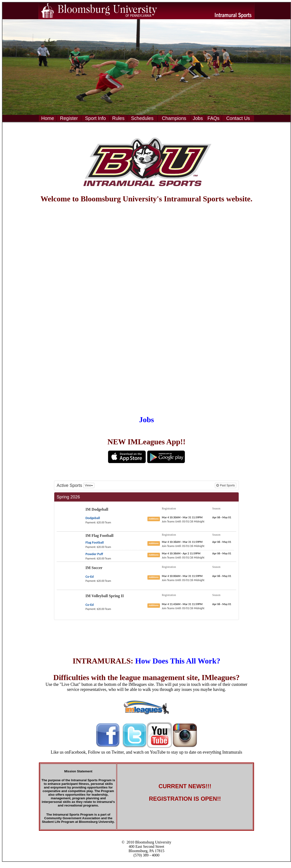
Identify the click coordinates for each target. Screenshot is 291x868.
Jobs (146, 420)
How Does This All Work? (178, 661)
